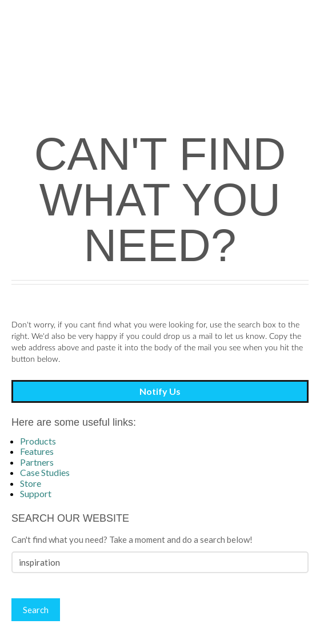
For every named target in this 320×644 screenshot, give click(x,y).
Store (31, 483)
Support (36, 493)
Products (38, 441)
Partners (37, 462)
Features (37, 451)
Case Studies (45, 472)
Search (36, 610)
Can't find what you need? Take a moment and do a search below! (132, 539)
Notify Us (160, 391)
